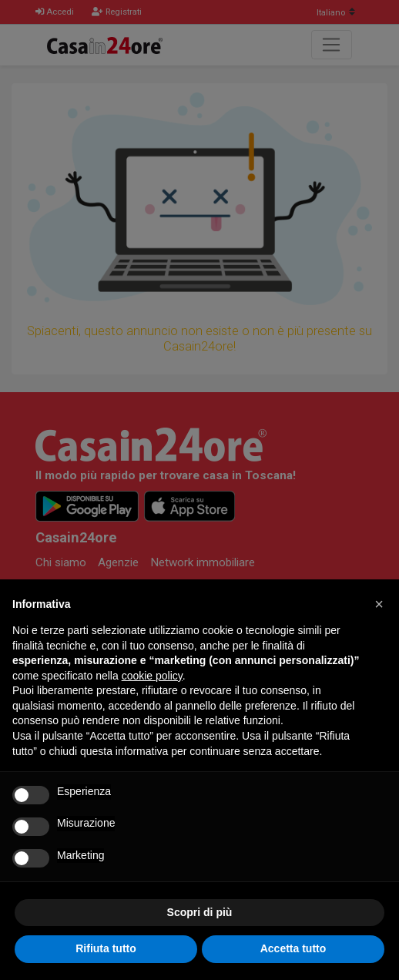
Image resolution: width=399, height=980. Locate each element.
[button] (379, 604)
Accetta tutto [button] (293, 948)
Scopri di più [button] (200, 912)
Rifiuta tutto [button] (106, 948)
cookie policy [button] (152, 676)
